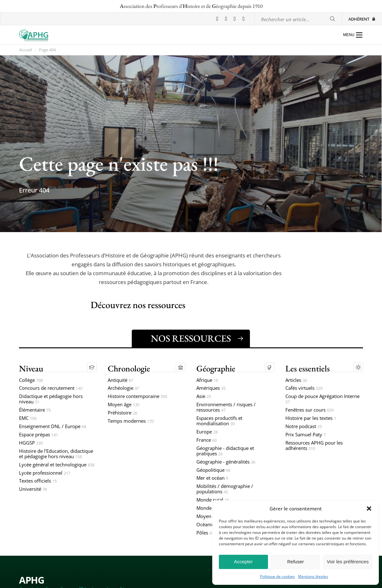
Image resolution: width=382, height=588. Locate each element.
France (207, 440)
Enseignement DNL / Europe (53, 427)
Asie (204, 397)
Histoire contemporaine (137, 397)
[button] (369, 509)
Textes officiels (38, 481)
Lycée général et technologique (57, 465)
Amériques (211, 388)
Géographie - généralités (226, 462)
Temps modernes (131, 421)
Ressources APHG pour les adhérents (314, 446)
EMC (28, 418)
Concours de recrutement (51, 388)
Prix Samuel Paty (306, 435)
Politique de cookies (277, 577)
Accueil (25, 50)
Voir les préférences (348, 562)
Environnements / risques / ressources (226, 408)
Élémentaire (35, 410)
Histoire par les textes (311, 418)
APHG (32, 580)
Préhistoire (122, 413)
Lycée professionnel (45, 473)
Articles (296, 380)
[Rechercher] (332, 19)
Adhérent (362, 19)
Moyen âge (124, 405)
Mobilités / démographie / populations (225, 489)
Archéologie (123, 388)
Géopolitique (213, 470)
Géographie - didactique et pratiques (225, 451)
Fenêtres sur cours (309, 410)
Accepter (243, 562)
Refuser (296, 562)
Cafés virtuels (304, 388)
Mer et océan (212, 478)
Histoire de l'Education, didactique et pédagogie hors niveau (56, 454)
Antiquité (120, 380)
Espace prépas (38, 435)
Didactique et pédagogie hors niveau (51, 399)
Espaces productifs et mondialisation (219, 421)
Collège (31, 380)
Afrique (207, 380)
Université (33, 489)
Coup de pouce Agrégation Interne (322, 399)
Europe (207, 432)
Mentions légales (313, 577)
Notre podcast (304, 427)
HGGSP (31, 443)
